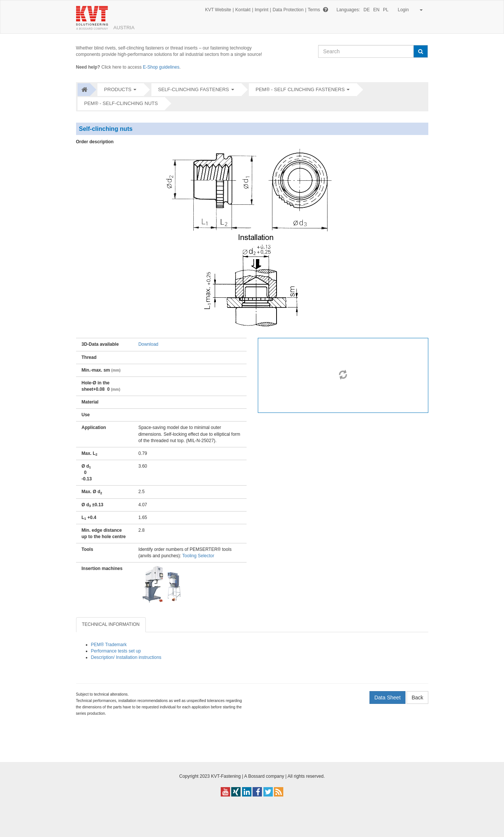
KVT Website (218, 10)
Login (409, 10)
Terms (314, 10)
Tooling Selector (198, 556)
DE (367, 10)
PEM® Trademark (109, 645)
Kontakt (243, 10)
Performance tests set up (116, 651)
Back (417, 697)
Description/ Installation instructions (126, 657)
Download (148, 344)
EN (376, 10)
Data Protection (288, 10)
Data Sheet (387, 697)
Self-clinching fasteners (194, 89)
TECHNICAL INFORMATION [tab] (111, 624)
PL (386, 10)
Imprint (262, 10)
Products (118, 89)
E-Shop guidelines (161, 67)
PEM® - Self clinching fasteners (300, 89)
